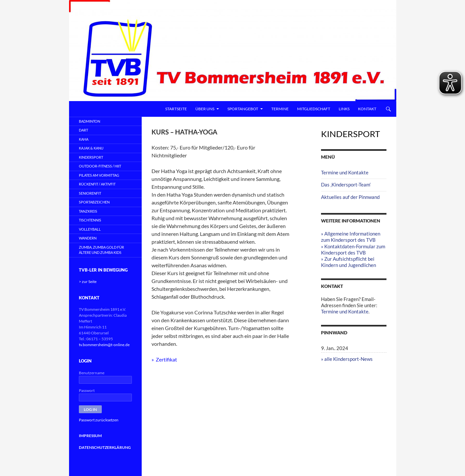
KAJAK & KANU (91, 148)
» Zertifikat (164, 359)
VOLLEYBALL (90, 229)
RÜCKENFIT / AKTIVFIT (97, 184)
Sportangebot (243, 109)
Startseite (176, 109)
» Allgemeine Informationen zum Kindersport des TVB (351, 237)
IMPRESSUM (90, 436)
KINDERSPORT (91, 157)
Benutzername (92, 373)
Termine (280, 109)
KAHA (84, 139)
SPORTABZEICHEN (94, 202)
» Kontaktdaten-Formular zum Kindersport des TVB (353, 249)
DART (83, 130)
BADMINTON (89, 121)
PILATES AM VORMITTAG (99, 175)
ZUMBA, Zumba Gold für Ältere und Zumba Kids (101, 250)
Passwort (87, 390)
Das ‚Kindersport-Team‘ (346, 185)
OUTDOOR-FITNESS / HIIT (100, 166)
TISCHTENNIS (90, 220)
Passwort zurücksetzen (99, 420)
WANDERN (88, 238)
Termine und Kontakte (345, 172)
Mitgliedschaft (314, 109)
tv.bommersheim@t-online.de (104, 345)
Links (344, 109)
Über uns (205, 109)
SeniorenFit (90, 193)
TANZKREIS (88, 211)
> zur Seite (88, 282)
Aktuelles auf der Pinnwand (350, 197)
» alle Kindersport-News (347, 359)
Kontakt (367, 109)
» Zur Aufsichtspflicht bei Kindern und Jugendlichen (349, 262)
